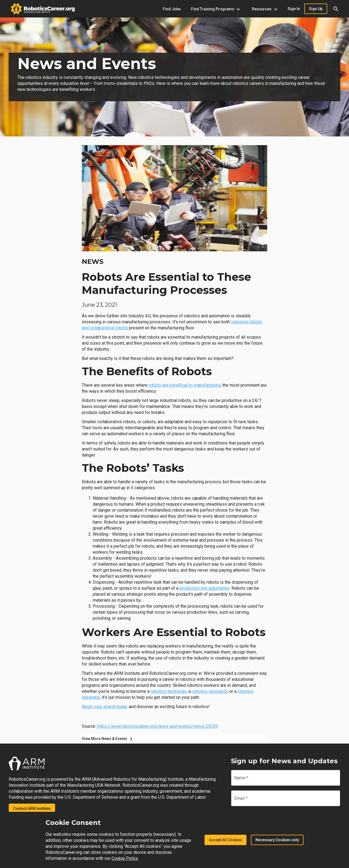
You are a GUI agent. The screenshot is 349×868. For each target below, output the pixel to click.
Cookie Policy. (125, 858)
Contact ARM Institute (32, 809)
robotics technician (169, 691)
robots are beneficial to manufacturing (185, 385)
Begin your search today (105, 707)
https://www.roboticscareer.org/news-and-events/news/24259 (157, 726)
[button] (336, 9)
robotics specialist (210, 691)
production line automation (204, 588)
